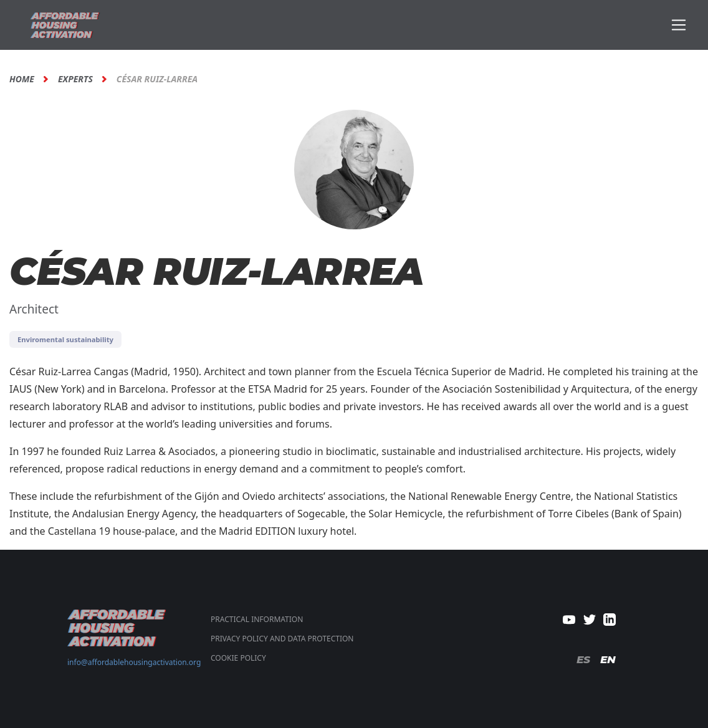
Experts (75, 79)
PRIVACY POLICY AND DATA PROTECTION (282, 639)
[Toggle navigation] (679, 25)
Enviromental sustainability (65, 339)
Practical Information (257, 619)
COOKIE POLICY (238, 658)
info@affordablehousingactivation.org (134, 662)
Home (22, 79)
